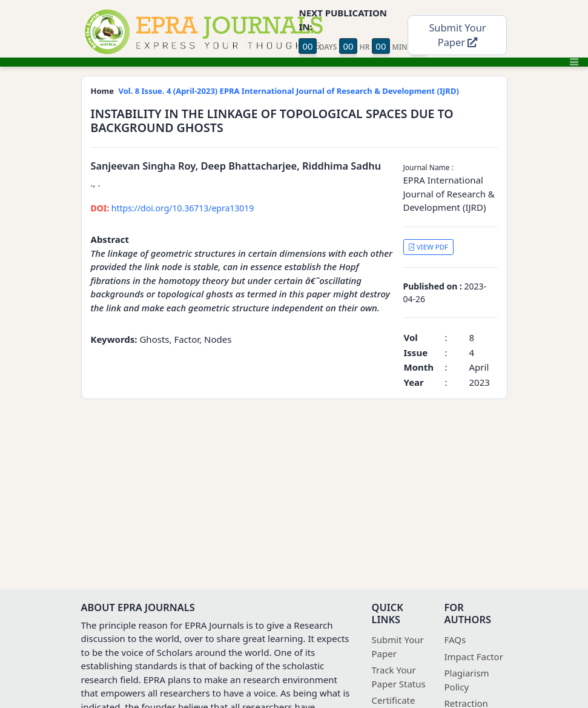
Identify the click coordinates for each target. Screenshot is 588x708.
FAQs (455, 640)
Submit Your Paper (457, 35)
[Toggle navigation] (574, 62)
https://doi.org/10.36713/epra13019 (173, 208)
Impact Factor (474, 657)
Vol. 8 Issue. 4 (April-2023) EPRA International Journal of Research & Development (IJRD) (289, 91)
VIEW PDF (428, 247)
